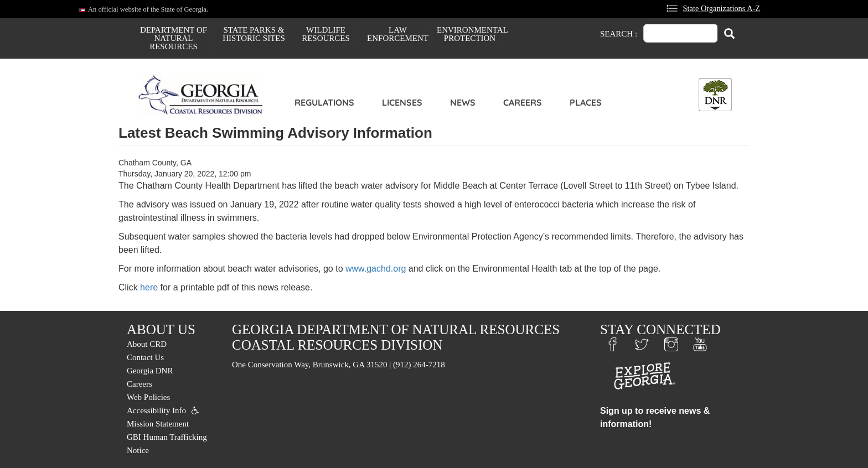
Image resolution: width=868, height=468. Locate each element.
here (149, 287)
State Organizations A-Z (722, 8)
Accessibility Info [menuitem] (156, 410)
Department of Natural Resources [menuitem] (174, 38)
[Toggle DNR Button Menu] (715, 95)
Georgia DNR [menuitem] (150, 371)
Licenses (402, 102)
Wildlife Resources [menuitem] (326, 34)
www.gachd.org (376, 269)
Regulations (324, 102)
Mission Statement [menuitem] (158, 424)
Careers (523, 102)
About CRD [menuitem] (147, 344)
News (463, 102)
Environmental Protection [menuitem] (470, 34)
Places (586, 102)
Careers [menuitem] (139, 384)
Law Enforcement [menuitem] (398, 34)
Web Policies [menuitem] (148, 397)
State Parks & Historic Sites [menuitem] (254, 34)
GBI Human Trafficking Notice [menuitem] (167, 444)
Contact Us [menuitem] (145, 357)
